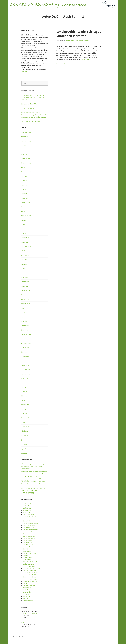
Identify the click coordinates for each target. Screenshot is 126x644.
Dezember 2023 (26, 203)
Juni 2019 (24, 387)
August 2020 (25, 348)
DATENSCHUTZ (22, 636)
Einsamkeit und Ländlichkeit (30, 104)
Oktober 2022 (25, 251)
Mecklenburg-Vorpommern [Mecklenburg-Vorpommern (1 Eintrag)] (27, 479)
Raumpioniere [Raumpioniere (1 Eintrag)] (24, 484)
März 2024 (24, 189)
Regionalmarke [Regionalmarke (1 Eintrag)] (39, 484)
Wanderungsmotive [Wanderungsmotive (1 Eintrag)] (41, 488)
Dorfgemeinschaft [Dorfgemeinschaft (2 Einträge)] (37, 466)
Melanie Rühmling (29, 564)
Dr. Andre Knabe (28, 521)
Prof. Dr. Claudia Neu (30, 517)
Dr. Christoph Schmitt (83, 40)
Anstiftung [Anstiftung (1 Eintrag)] (42, 464)
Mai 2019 (24, 392)
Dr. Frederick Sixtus (29, 527)
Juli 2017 (24, 440)
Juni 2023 (24, 220)
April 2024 (24, 185)
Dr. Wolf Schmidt (28, 549)
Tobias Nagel (27, 594)
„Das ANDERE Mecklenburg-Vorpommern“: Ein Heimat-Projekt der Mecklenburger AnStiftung (34, 97)
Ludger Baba (27, 560)
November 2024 (26, 163)
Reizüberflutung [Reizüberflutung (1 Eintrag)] (25, 486)
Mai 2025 (24, 150)
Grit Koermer (27, 551)
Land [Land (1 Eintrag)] (38, 474)
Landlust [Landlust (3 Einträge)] (43, 473)
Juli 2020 (24, 352)
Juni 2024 (24, 176)
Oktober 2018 (25, 405)
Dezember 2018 (26, 400)
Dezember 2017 (26, 427)
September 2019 (26, 374)
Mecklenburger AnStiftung (29, 614)
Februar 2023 (25, 238)
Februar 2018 (25, 418)
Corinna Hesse (28, 519)
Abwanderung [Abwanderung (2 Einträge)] (26, 464)
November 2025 (26, 132)
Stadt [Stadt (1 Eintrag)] (41, 486)
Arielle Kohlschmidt (29, 515)
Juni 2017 (24, 444)
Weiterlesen (87, 60)
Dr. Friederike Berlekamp (31, 530)
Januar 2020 (25, 361)
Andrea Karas (27, 506)
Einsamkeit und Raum (28, 108)
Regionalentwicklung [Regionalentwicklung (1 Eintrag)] (32, 484)
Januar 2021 (25, 330)
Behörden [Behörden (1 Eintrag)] (46, 464)
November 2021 (26, 295)
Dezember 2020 (26, 334)
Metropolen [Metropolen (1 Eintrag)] (35, 479)
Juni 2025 (24, 145)
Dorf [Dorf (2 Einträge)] (29, 466)
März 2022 (25, 277)
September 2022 (26, 255)
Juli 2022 (24, 260)
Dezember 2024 (26, 159)
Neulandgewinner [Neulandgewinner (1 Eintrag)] (38, 481)
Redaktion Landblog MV (30, 581)
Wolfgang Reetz (28, 601)
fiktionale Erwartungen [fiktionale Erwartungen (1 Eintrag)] (39, 469)
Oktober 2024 (25, 167)
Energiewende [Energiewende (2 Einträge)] (26, 469)
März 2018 (24, 414)
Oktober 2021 (25, 299)
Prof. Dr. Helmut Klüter (30, 573)
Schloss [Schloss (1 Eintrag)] (34, 486)
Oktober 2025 (25, 137)
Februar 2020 (25, 356)
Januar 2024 (25, 198)
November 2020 (26, 339)
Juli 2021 (24, 312)
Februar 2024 (25, 194)
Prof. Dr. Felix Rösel (29, 566)
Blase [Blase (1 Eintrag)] (26, 467)
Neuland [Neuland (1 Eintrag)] (32, 481)
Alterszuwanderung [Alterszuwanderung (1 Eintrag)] (35, 464)
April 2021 (24, 317)
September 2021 (26, 304)
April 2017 (24, 449)
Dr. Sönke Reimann (29, 586)
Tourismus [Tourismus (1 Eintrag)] (35, 488)
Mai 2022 (24, 268)
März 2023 (24, 233)
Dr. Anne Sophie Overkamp (31, 523)
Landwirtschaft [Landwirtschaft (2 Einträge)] (27, 476)
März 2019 (24, 396)
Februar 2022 (25, 282)
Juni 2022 (24, 264)
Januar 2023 (25, 242)
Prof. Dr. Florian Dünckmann (32, 568)
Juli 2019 (24, 383)
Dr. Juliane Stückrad (29, 536)
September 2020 (26, 343)
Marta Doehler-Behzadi (30, 562)
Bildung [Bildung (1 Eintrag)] (23, 467)
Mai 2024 (24, 181)
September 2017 (26, 436)
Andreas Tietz (27, 508)
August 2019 (25, 378)
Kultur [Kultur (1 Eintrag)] (29, 474)
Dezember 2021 (26, 290)
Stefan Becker (27, 588)
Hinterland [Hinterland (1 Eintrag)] (45, 471)
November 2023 (26, 207)
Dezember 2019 (26, 365)
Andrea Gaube (27, 504)
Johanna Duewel (28, 558)
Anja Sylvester (27, 512)
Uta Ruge (26, 599)
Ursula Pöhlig (27, 596)
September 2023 (26, 216)
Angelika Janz (27, 510)
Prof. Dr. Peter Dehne (30, 577)
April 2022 (24, 273)
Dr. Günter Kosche (29, 534)
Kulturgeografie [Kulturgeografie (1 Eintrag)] (34, 474)
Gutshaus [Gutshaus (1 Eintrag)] (30, 471)
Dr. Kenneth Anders (29, 538)
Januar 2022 (25, 286)
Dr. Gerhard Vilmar (29, 532)
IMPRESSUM (16, 636)
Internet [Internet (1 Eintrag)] (26, 474)
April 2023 (24, 229)
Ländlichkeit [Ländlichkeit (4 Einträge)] (39, 476)
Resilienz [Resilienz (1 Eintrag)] (30, 486)
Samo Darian (27, 583)
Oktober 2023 (25, 211)
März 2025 (24, 154)
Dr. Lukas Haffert (28, 540)
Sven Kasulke (27, 592)
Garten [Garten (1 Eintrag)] (46, 469)
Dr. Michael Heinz (29, 545)
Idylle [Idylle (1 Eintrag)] (23, 474)
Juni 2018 (24, 409)
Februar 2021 (25, 326)
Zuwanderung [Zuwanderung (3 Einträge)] (28, 493)
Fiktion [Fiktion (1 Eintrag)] (33, 469)
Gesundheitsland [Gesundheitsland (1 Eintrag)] (25, 471)
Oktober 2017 (25, 431)
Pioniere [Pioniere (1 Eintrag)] (43, 481)
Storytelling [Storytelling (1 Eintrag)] (30, 488)
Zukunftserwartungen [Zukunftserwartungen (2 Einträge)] (29, 491)
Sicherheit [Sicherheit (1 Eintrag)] (38, 486)
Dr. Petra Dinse (28, 547)
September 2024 (26, 172)
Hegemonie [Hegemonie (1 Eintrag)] (35, 471)
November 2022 (26, 247)
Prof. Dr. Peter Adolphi (30, 575)
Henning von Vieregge (30, 553)
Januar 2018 (25, 422)
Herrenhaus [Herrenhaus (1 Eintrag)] (40, 471)
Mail (23, 622)
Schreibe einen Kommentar (63, 64)
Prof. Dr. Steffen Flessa (30, 579)
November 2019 (26, 370)
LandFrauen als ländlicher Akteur (31, 121)
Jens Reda (26, 555)
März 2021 (24, 321)
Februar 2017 (25, 453)
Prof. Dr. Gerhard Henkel (31, 571)
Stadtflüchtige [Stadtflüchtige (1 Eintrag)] (24, 488)
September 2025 (26, 141)
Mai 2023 (24, 225)
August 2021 (25, 308)
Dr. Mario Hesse (28, 543)
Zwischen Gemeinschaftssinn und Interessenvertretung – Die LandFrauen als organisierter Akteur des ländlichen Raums (34, 115)
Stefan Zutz (27, 590)
